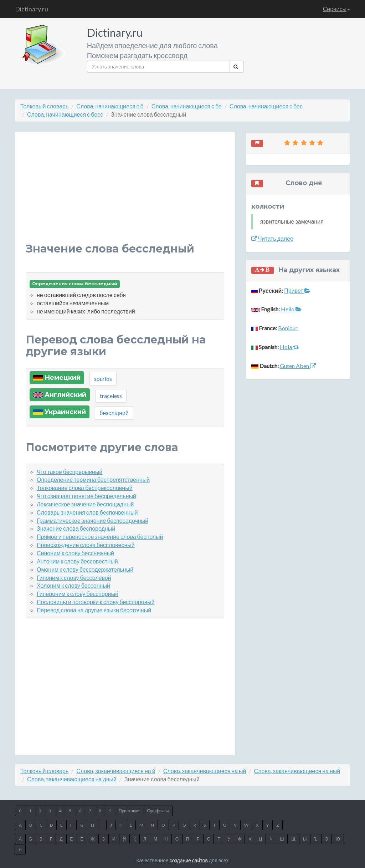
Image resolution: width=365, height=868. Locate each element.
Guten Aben (298, 366)
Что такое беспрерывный (70, 472)
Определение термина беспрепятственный (93, 479)
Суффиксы (158, 811)
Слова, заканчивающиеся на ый (205, 771)
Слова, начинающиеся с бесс (65, 114)
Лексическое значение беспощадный (85, 504)
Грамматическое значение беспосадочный (92, 520)
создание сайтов (189, 860)
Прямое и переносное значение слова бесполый (100, 537)
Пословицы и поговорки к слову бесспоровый (96, 602)
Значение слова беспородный (76, 528)
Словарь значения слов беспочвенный (87, 512)
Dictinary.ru (32, 9)
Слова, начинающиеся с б (110, 106)
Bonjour (288, 328)
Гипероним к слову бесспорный (78, 594)
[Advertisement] (125, 193)
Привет (297, 290)
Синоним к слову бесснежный (75, 553)
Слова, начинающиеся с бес (266, 106)
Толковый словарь (44, 106)
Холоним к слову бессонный (73, 585)
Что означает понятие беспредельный (86, 496)
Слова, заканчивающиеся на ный (297, 771)
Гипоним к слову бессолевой (74, 578)
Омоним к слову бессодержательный (85, 569)
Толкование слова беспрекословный (85, 488)
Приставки (129, 811)
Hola (289, 347)
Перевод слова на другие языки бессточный (94, 610)
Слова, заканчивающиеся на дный (72, 779)
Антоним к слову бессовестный (77, 561)
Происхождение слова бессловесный (86, 545)
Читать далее (272, 238)
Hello (291, 309)
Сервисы (336, 9)
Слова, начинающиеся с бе (187, 106)
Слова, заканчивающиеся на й (116, 771)
